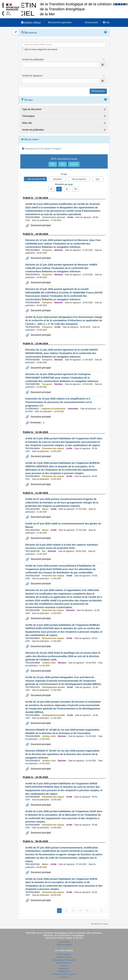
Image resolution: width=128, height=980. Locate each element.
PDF (53, 164)
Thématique (28, 116)
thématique (57, 179)
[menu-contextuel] (23, 49)
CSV (63, 164)
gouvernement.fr (64, 963)
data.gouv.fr (64, 969)
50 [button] (67, 189)
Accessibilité (64, 942)
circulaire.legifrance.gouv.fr (64, 960)
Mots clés (27, 123)
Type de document (32, 109)
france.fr (64, 966)
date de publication (35, 179)
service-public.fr (64, 954)
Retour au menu (99, 924)
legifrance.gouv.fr (64, 957)
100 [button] (75, 189)
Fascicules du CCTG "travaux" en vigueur (42, 149)
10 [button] (51, 189)
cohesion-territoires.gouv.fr (64, 974)
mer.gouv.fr (64, 977)
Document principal (40, 225)
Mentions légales (64, 945)
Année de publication (33, 130)
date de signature (79, 179)
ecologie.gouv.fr (64, 971)
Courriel (74, 164)
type (98, 179)
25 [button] (59, 189)
